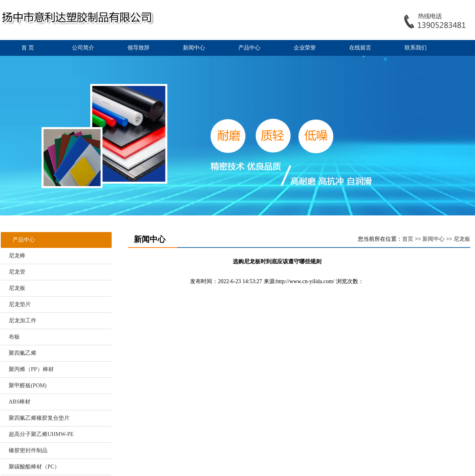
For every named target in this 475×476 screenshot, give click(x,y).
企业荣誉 (305, 48)
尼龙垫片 (20, 304)
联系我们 (416, 48)
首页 (408, 239)
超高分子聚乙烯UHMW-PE (41, 434)
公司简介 (83, 48)
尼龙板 (17, 288)
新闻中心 (194, 48)
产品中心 (249, 48)
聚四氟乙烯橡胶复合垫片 (39, 418)
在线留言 (360, 48)
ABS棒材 (20, 402)
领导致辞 (139, 48)
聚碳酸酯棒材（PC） (34, 467)
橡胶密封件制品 (28, 450)
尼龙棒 (17, 256)
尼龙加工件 (23, 321)
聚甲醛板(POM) (28, 386)
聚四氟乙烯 (23, 353)
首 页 (28, 48)
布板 (14, 337)
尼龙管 (17, 272)
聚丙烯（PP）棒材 (31, 369)
